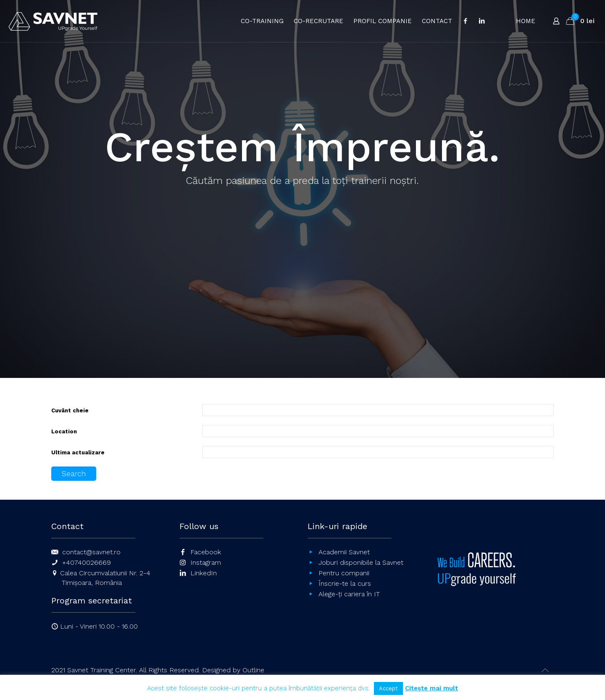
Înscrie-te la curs (345, 583)
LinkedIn (204, 573)
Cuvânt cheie (70, 410)
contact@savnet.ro (91, 552)
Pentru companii (344, 573)
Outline (253, 670)
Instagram (206, 562)
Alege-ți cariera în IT (349, 594)
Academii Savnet (344, 552)
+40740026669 (87, 562)
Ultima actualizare (78, 452)
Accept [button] (388, 688)
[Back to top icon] (545, 670)
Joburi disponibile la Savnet (361, 562)
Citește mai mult (431, 688)
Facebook (206, 552)
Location (64, 431)
